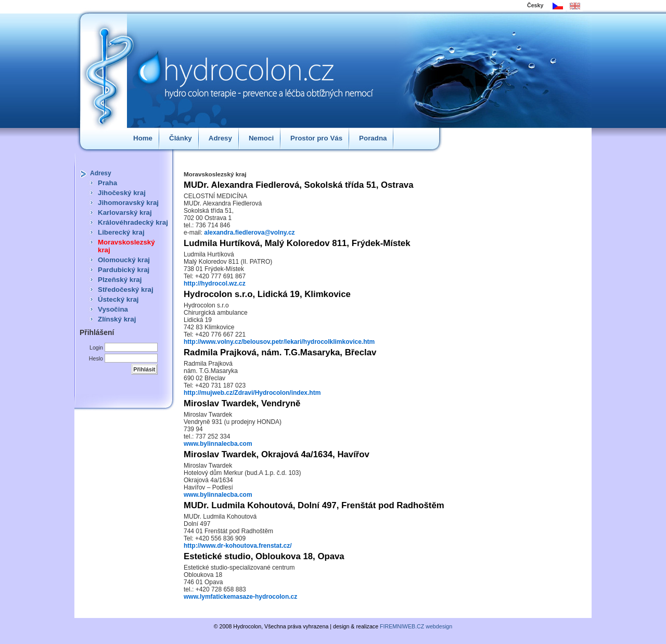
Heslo (96, 358)
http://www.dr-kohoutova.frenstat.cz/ (238, 546)
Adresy (220, 138)
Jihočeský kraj (122, 193)
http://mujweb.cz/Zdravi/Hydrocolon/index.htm (252, 393)
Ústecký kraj (118, 299)
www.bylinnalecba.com (218, 444)
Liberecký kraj (121, 232)
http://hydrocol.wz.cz (215, 284)
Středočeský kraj (126, 289)
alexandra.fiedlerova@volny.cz (249, 233)
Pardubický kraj (124, 270)
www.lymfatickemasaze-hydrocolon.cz (240, 597)
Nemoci (261, 138)
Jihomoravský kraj (128, 203)
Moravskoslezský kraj (126, 246)
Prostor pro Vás (316, 138)
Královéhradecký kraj (133, 222)
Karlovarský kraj (125, 212)
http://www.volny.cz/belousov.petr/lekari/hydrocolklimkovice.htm (279, 342)
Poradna (373, 138)
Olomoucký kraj (124, 260)
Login (96, 347)
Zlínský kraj (117, 319)
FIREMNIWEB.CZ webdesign (416, 626)
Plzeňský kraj (120, 280)
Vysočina (113, 309)
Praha (107, 183)
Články (181, 138)
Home (143, 138)
